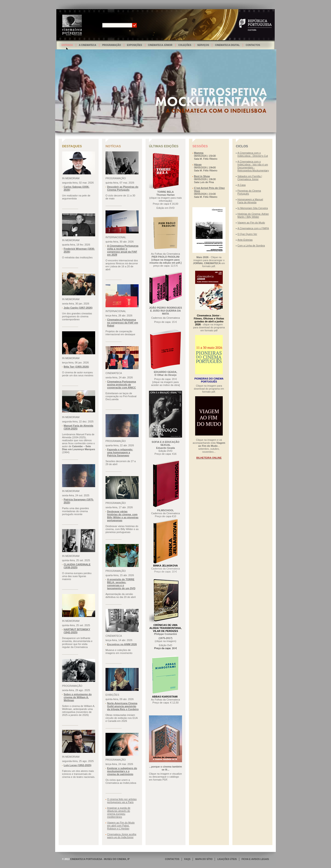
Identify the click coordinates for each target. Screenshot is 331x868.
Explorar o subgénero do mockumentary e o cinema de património (122, 771)
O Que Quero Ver (247, 234)
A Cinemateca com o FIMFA (253, 228)
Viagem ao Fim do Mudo (251, 223)
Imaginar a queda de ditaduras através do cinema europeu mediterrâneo (119, 812)
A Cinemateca (88, 45)
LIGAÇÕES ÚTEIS (227, 859)
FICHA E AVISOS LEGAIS (255, 859)
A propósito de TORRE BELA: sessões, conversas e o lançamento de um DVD (121, 584)
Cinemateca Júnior (160, 45)
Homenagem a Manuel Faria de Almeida (250, 201)
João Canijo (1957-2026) (78, 308)
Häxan (198, 165)
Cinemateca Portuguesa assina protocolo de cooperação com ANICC (121, 385)
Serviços (203, 45)
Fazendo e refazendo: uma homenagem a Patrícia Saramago (120, 452)
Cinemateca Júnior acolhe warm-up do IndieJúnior (122, 836)
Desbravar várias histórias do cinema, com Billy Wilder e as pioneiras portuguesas (123, 516)
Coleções (185, 45)
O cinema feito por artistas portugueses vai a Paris (122, 801)
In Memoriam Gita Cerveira (253, 208)
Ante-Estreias (245, 240)
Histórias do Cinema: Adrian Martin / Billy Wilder (253, 215)
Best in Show (202, 176)
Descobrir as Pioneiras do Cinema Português (123, 188)
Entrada (67, 45)
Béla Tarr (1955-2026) (76, 367)
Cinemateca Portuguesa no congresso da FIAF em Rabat (123, 323)
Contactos (253, 45)
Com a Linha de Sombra (251, 246)
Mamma (199, 153)
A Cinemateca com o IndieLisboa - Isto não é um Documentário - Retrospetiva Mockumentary (253, 166)
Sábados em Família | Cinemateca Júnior (250, 178)
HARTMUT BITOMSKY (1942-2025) (77, 631)
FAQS (187, 859)
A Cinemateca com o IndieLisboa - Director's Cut (253, 154)
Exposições (134, 45)
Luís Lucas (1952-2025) (77, 765)
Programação (111, 45)
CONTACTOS (172, 859)
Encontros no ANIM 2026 (122, 644)
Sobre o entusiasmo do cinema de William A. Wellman (78, 697)
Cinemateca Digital (227, 45)
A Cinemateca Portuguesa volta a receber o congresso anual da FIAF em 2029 (123, 250)
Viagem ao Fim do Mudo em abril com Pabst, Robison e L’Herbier (121, 826)
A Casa (241, 185)
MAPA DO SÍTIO (204, 859)
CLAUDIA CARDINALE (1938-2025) (77, 566)
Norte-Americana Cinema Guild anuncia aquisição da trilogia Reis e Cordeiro (123, 706)
